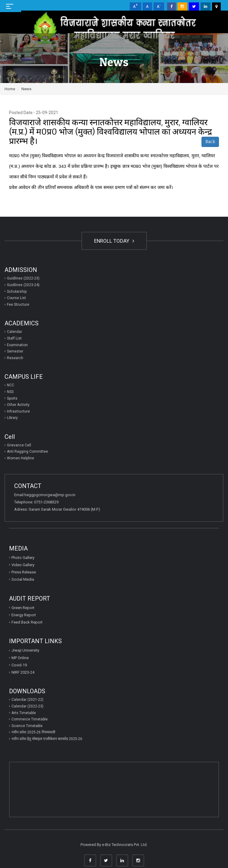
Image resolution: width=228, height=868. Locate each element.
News (26, 89)
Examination (17, 345)
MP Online (20, 658)
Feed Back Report (27, 622)
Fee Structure (18, 305)
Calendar (14, 332)
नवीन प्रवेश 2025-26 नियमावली (33, 732)
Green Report (23, 608)
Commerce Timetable (30, 719)
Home (10, 89)
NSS (10, 392)
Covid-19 (19, 665)
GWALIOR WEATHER (114, 785)
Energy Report (24, 615)
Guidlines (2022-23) (23, 278)
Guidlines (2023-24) (23, 285)
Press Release (24, 572)
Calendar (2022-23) (27, 706)
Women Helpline (21, 458)
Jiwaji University (25, 650)
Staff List (14, 338)
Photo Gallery (23, 558)
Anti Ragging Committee (27, 452)
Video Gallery (23, 565)
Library (12, 418)
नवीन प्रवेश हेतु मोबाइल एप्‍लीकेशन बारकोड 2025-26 (47, 739)
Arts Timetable (24, 713)
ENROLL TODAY (114, 241)
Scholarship (17, 292)
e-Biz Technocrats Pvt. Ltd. (125, 845)
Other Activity (18, 405)
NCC (11, 385)
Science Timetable (27, 726)
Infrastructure (18, 411)
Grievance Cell (19, 445)
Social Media (23, 579)
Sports (12, 398)
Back (210, 142)
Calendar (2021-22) (27, 700)
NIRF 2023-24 (23, 672)
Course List (16, 298)
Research (15, 358)
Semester (15, 351)
